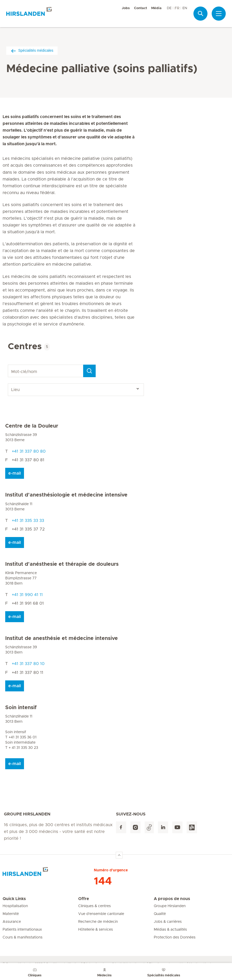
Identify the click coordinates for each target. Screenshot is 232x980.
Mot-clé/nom (9, 365)
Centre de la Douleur (32, 426)
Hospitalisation (15, 906)
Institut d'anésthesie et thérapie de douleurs (62, 564)
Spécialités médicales (32, 51)
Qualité (160, 914)
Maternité (11, 914)
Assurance (12, 922)
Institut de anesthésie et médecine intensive (62, 638)
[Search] (89, 371)
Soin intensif (21, 708)
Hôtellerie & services (96, 930)
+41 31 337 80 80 (29, 451)
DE (169, 8)
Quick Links (14, 899)
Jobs (126, 8)
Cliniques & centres (94, 906)
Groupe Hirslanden (170, 906)
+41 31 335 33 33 (28, 521)
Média (156, 8)
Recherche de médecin (98, 922)
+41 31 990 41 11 (27, 595)
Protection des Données (175, 937)
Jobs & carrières (168, 922)
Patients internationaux (22, 930)
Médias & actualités (170, 930)
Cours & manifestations (23, 937)
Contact (141, 8)
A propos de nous (172, 899)
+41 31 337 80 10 (28, 664)
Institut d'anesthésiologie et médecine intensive (66, 495)
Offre (84, 899)
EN (185, 8)
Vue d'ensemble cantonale (101, 914)
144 (103, 881)
